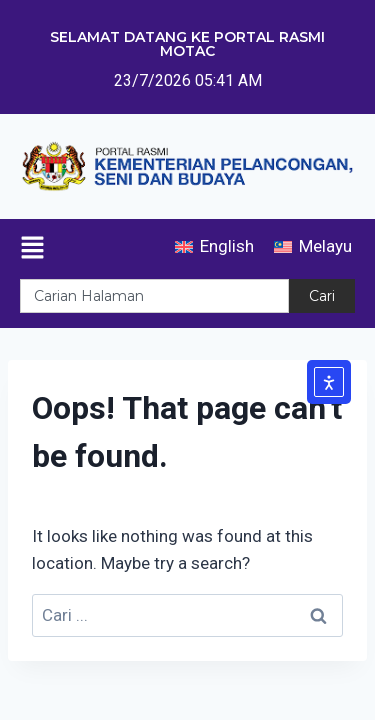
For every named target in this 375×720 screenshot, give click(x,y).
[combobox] (154, 296)
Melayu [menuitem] (325, 246)
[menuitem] (214, 246)
